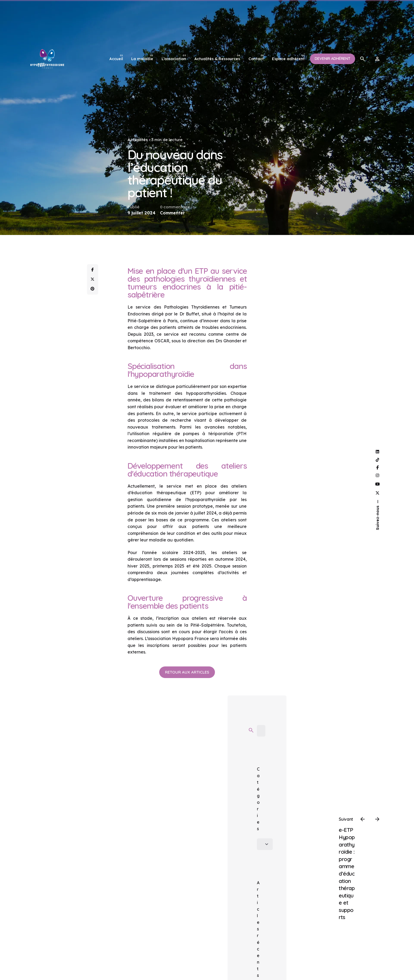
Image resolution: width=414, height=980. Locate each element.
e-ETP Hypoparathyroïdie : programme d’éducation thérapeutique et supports (347, 873)
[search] (251, 730)
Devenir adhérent (333, 59)
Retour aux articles (187, 672)
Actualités (138, 140)
